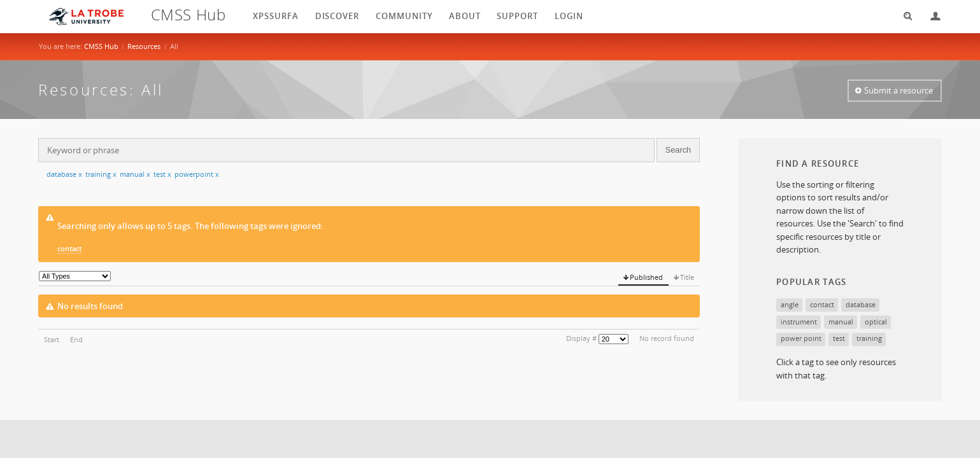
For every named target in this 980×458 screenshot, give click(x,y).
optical (876, 322)
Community (404, 16)
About (465, 16)
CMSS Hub (101, 46)
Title (687, 277)
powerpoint (197, 174)
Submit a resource (898, 90)
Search (904, 16)
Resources (144, 46)
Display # (581, 338)
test (162, 174)
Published (646, 277)
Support (517, 16)
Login (930, 16)
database (64, 174)
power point (801, 338)
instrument (799, 322)
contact (69, 248)
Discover (337, 16)
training (101, 174)
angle (790, 304)
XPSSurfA (276, 16)
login (569, 16)
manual (135, 174)
